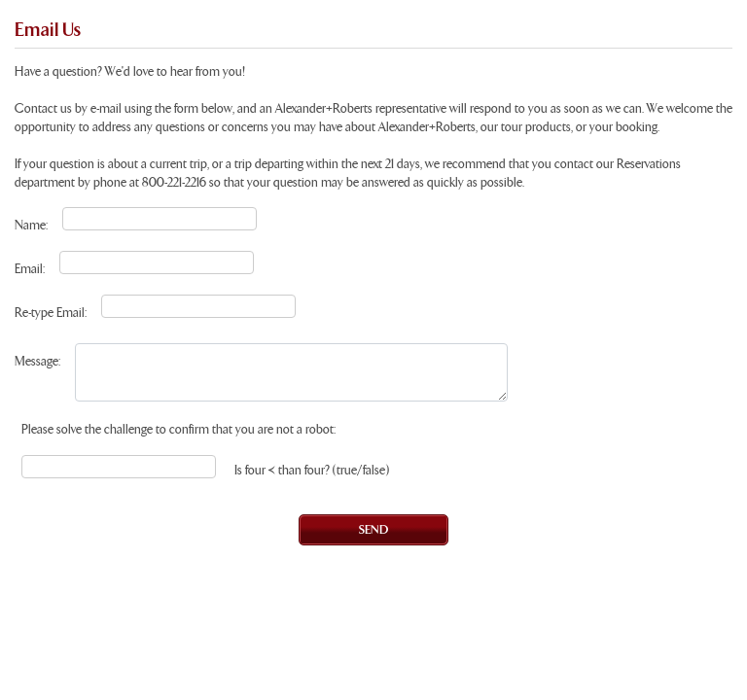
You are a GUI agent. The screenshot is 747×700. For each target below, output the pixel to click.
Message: (37, 362)
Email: (30, 270)
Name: (31, 226)
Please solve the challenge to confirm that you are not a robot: (178, 430)
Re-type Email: (51, 314)
